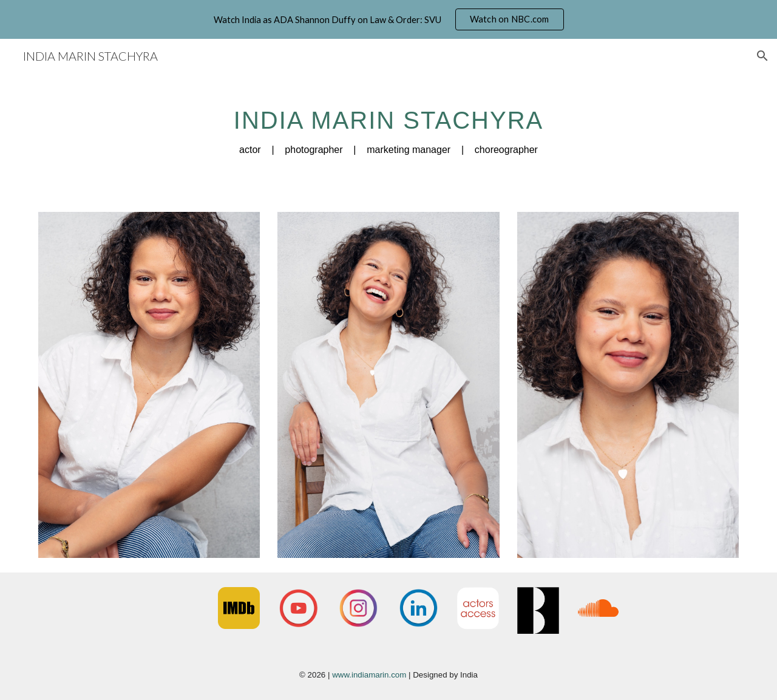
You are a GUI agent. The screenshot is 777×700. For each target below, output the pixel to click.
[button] (762, 56)
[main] (388, 127)
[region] (388, 19)
